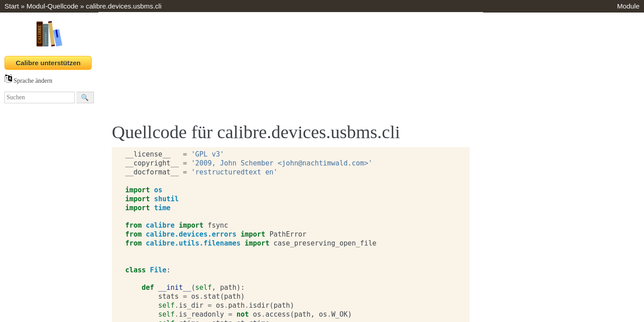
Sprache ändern (28, 81)
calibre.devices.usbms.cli (124, 6)
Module (628, 6)
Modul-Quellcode (52, 6)
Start (12, 6)
